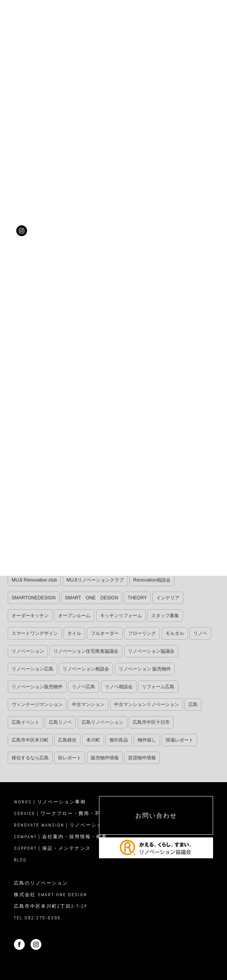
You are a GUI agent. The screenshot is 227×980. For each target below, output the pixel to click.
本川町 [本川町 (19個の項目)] (93, 740)
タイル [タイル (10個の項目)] (74, 633)
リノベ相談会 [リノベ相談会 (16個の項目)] (119, 687)
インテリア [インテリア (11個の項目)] (168, 598)
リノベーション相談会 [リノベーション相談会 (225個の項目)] (86, 669)
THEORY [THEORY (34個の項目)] (137, 598)
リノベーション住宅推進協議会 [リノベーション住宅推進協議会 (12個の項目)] (86, 651)
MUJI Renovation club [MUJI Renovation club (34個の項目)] (34, 580)
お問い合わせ (156, 816)
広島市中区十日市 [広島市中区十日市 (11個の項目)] (151, 722)
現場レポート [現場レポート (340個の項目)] (179, 740)
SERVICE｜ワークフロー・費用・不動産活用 (68, 813)
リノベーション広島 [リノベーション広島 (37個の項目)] (32, 669)
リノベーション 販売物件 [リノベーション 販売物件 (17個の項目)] (145, 669)
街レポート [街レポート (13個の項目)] (70, 758)
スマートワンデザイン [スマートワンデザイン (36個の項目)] (35, 633)
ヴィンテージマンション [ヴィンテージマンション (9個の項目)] (37, 704)
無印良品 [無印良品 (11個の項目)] (119, 740)
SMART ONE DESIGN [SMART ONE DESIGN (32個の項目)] (92, 598)
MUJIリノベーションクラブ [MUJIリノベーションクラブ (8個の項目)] (95, 580)
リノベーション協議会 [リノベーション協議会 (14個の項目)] (151, 651)
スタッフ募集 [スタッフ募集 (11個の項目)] (165, 616)
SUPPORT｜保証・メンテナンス (52, 848)
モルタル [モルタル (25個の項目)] (175, 633)
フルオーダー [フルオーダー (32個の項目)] (105, 633)
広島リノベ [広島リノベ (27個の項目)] (60, 722)
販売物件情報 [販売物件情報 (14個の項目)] (105, 758)
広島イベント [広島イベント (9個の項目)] (26, 722)
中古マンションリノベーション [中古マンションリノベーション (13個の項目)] (147, 704)
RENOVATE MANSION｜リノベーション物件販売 (72, 825)
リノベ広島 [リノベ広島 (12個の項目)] (84, 687)
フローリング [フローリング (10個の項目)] (142, 633)
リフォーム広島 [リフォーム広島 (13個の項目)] (158, 687)
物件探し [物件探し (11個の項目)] (147, 740)
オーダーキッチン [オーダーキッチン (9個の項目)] (30, 616)
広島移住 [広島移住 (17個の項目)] (67, 740)
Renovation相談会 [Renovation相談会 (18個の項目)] (152, 580)
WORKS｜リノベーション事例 (50, 802)
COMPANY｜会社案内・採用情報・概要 (61, 837)
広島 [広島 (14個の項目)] (193, 704)
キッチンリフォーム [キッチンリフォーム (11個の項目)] (121, 616)
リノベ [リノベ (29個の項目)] (200, 633)
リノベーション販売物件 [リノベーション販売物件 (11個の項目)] (37, 687)
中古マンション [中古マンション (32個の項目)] (88, 704)
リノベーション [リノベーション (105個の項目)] (28, 651)
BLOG (20, 860)
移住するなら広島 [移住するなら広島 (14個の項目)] (30, 758)
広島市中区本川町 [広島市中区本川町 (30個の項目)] (30, 740)
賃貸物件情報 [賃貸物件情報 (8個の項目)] (142, 758)
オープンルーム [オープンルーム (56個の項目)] (74, 616)
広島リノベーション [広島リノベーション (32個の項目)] (102, 722)
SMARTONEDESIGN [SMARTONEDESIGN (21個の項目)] (34, 598)
